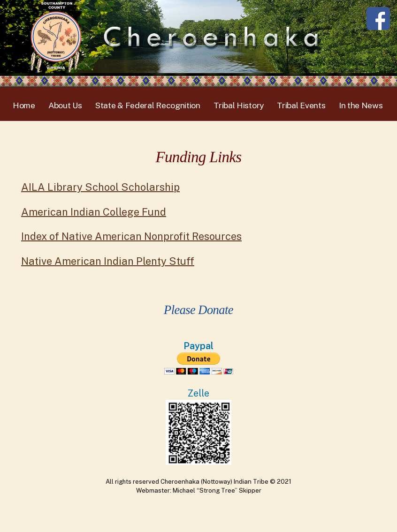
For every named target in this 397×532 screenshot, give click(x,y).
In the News (361, 105)
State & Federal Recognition (148, 105)
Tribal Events (301, 105)
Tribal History (239, 105)
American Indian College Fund (94, 212)
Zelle (198, 393)
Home (24, 105)
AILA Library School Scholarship (100, 187)
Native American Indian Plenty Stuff (108, 261)
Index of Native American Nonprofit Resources (131, 236)
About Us (65, 105)
